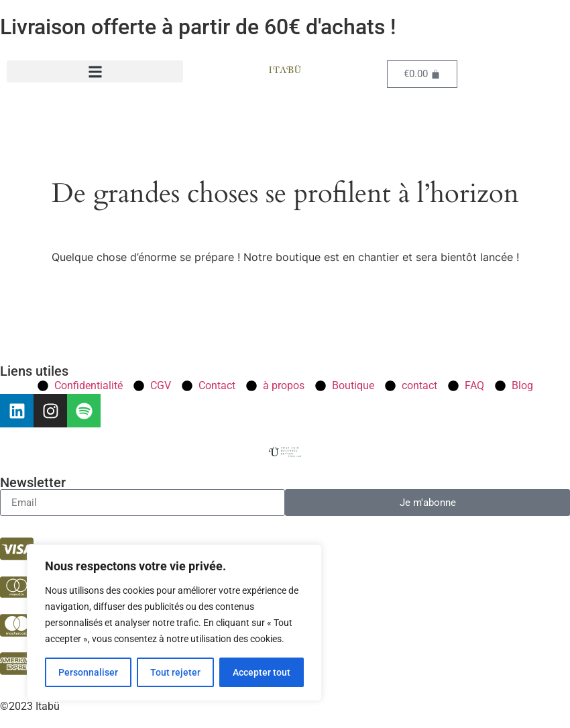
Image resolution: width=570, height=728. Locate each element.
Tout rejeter (175, 672)
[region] (174, 623)
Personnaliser (88, 672)
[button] (95, 71)
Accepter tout (262, 672)
